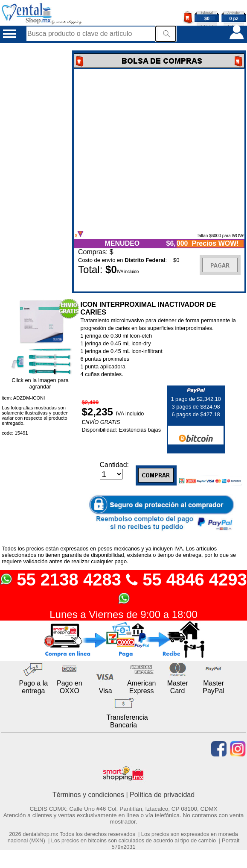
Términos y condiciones (88, 795)
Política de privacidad (162, 795)
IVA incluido (130, 413)
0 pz (234, 18)
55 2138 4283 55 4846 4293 (123, 587)
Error (159, 150)
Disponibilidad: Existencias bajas (121, 430)
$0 (207, 18)
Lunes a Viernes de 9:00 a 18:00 (123, 614)
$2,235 (99, 412)
